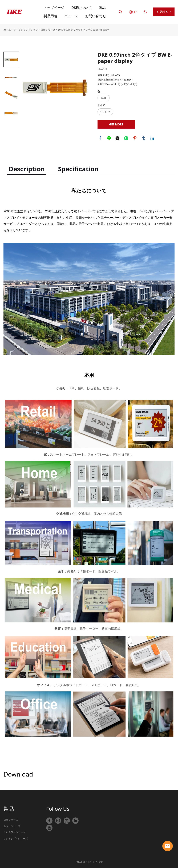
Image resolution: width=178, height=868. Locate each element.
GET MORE (116, 124)
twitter (118, 138)
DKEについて (82, 8)
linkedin (152, 138)
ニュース (71, 16)
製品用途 (50, 16)
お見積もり (164, 12)
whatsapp (126, 138)
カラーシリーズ (12, 826)
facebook (100, 138)
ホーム (7, 30)
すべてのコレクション (26, 30)
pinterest (135, 138)
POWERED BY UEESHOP (89, 862)
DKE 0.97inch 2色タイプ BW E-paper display (83, 30)
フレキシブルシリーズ (16, 838)
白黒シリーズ (48, 30)
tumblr (144, 138)
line (109, 138)
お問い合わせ (96, 16)
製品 (102, 8)
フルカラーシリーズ (14, 832)
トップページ (54, 8)
